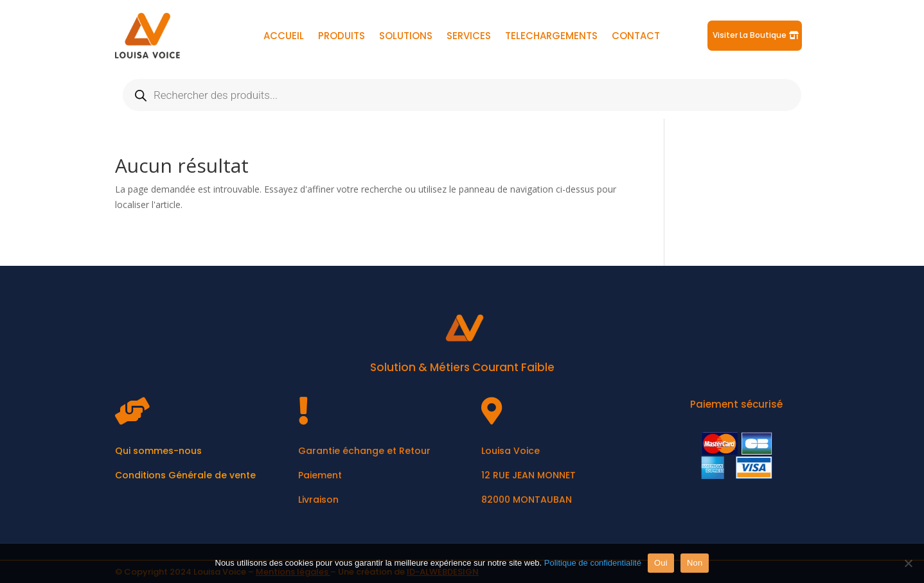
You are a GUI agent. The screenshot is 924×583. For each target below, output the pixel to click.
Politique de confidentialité (593, 563)
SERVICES (469, 37)
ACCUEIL (284, 37)
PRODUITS (342, 37)
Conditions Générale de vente (185, 475)
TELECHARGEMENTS (551, 37)
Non (695, 563)
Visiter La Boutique (750, 35)
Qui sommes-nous (158, 451)
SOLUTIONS (406, 37)
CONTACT (636, 37)
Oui (661, 563)
